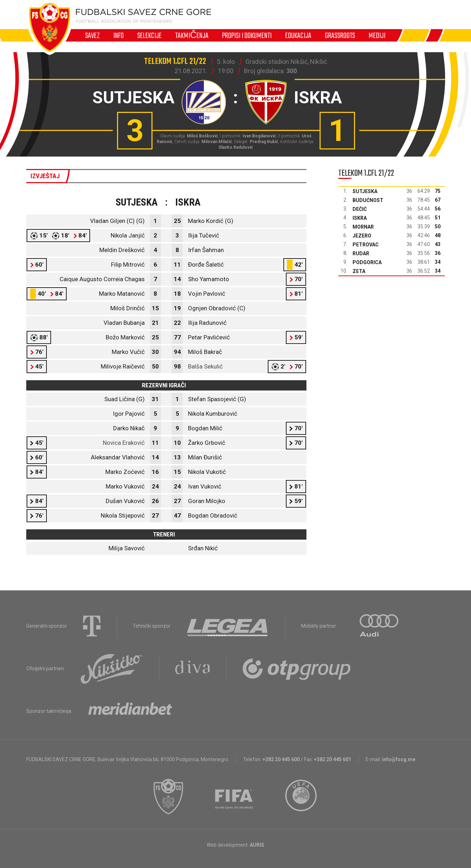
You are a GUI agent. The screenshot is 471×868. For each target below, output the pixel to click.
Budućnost (368, 200)
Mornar (363, 227)
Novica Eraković (124, 443)
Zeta (359, 271)
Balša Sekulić (205, 366)
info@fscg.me (399, 759)
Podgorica (367, 262)
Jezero (362, 236)
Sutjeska (365, 191)
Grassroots (340, 36)
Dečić (360, 209)
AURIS (257, 845)
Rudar (361, 253)
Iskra (360, 218)
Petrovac (366, 245)
